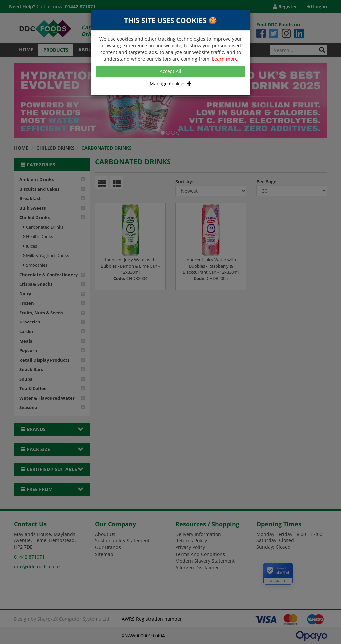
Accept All (170, 71)
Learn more (225, 59)
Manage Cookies (171, 83)
